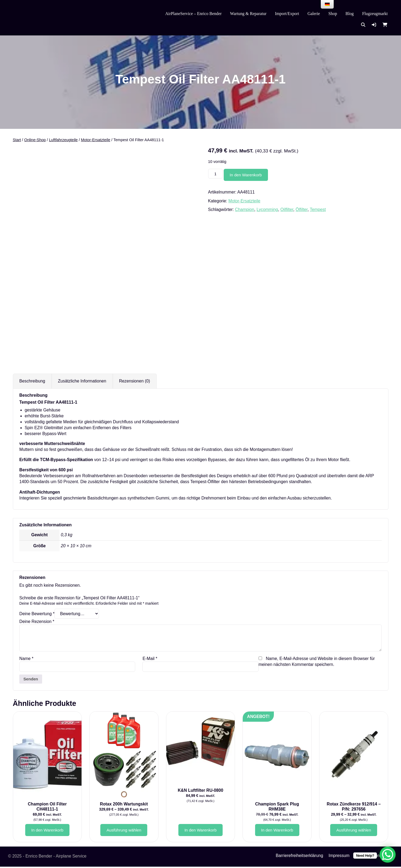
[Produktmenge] (216, 174)
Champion (245, 210)
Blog (350, 14)
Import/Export (287, 14)
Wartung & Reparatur (248, 14)
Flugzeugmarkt (375, 14)
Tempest (318, 210)
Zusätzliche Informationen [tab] (82, 381)
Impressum (339, 857)
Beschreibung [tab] (32, 381)
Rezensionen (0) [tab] (135, 381)
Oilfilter (287, 210)
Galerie (314, 14)
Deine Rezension (37, 621)
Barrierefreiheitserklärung (299, 857)
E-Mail (150, 659)
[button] (374, 25)
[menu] (327, 4)
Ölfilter (302, 210)
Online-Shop (35, 140)
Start (17, 140)
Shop (333, 14)
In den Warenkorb (247, 175)
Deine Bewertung (37, 614)
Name (26, 659)
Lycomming (267, 210)
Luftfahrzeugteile (63, 140)
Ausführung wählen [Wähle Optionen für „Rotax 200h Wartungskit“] (124, 831)
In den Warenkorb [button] (47, 831)
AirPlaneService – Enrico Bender (193, 14)
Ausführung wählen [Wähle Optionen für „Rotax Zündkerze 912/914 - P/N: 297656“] (354, 831)
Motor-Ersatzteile (96, 140)
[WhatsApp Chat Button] (388, 855)
